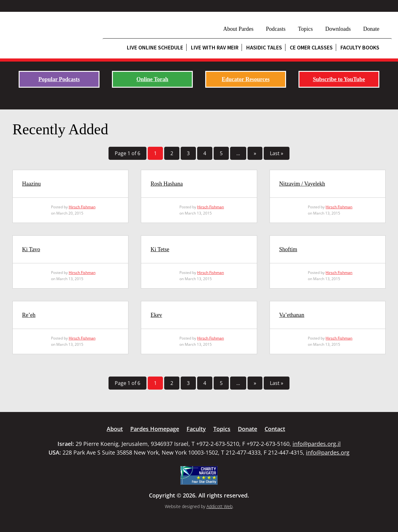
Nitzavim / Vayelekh (302, 184)
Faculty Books (360, 47)
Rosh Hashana (167, 184)
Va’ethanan (292, 315)
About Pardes (238, 29)
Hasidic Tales (264, 47)
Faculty (196, 429)
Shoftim (288, 249)
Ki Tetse (160, 249)
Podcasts (276, 29)
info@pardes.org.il (317, 444)
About (115, 429)
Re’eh (29, 315)
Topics (305, 29)
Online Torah (153, 79)
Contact (275, 429)
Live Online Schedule (155, 47)
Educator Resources (246, 79)
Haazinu (31, 184)
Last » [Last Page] (277, 153)
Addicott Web (220, 506)
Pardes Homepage (155, 429)
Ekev (156, 315)
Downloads (338, 29)
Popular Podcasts (59, 79)
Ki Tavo (31, 249)
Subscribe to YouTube (339, 79)
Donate (371, 29)
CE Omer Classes (311, 47)
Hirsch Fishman (82, 207)
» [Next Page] (255, 153)
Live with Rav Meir (215, 47)
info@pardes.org (328, 452)
